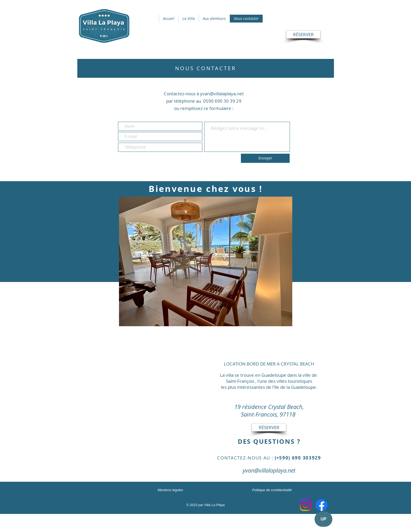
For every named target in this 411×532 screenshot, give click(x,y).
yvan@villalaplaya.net (269, 470)
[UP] (323, 519)
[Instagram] (306, 505)
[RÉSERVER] (303, 35)
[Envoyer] (265, 158)
